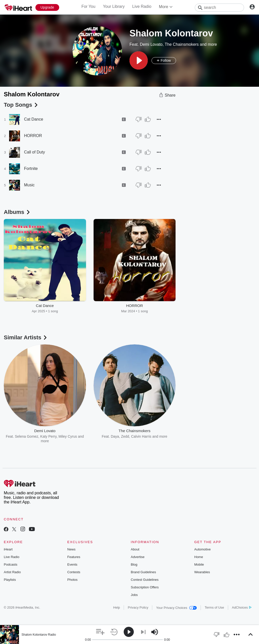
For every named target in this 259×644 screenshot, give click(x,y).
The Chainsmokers (182, 44)
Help (117, 607)
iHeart (8, 549)
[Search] (219, 8)
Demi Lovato (151, 44)
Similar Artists (26, 337)
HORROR (33, 136)
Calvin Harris (141, 436)
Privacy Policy (138, 607)
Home (199, 557)
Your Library (114, 6)
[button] (139, 60)
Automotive (202, 549)
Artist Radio (12, 572)
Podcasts (10, 564)
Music (29, 185)
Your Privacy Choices (176, 608)
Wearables (202, 572)
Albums (17, 212)
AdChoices (242, 607)
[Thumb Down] (139, 119)
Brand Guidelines (143, 572)
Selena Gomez (27, 436)
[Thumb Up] (148, 119)
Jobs (134, 595)
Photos (72, 580)
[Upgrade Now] (47, 7)
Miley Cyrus (68, 436)
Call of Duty (35, 152)
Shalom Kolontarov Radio (39, 635)
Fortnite (31, 169)
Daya (115, 436)
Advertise (138, 557)
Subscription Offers (145, 587)
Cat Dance (34, 119)
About (135, 549)
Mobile (199, 564)
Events (72, 564)
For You (88, 6)
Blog (134, 564)
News (71, 549)
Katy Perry (48, 436)
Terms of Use (214, 607)
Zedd (125, 436)
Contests (74, 572)
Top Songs (21, 105)
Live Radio (142, 6)
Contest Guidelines (145, 580)
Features (74, 557)
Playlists (10, 580)
